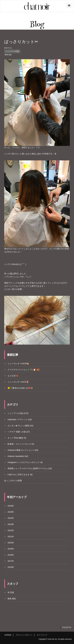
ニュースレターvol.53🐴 (18, 363)
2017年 (11, 561)
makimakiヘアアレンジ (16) (20, 420)
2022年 (11, 530)
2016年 (11, 567)
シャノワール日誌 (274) (18, 413)
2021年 (11, 537)
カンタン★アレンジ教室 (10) (20, 426)
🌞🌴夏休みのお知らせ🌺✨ (20, 388)
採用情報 (8, 635)
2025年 (11, 512)
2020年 (11, 543)
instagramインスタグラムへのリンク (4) (25, 462)
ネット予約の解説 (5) (17, 438)
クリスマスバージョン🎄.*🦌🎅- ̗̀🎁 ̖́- (24, 370)
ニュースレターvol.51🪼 (18, 382)
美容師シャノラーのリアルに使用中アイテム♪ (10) (30, 468)
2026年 (11, 506)
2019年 (11, 549)
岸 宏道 (11, 592)
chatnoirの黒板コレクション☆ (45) (23, 450)
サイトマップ (42, 635)
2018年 (11, 555)
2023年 (11, 524)
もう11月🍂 (13, 376)
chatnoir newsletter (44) (18, 456)
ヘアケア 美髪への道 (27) (19, 432)
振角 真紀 (8, 55)
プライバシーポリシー (24, 635)
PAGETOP (67, 627)
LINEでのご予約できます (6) (20, 475)
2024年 (11, 518)
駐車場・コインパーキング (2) (21, 444)
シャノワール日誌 (12, 51)
